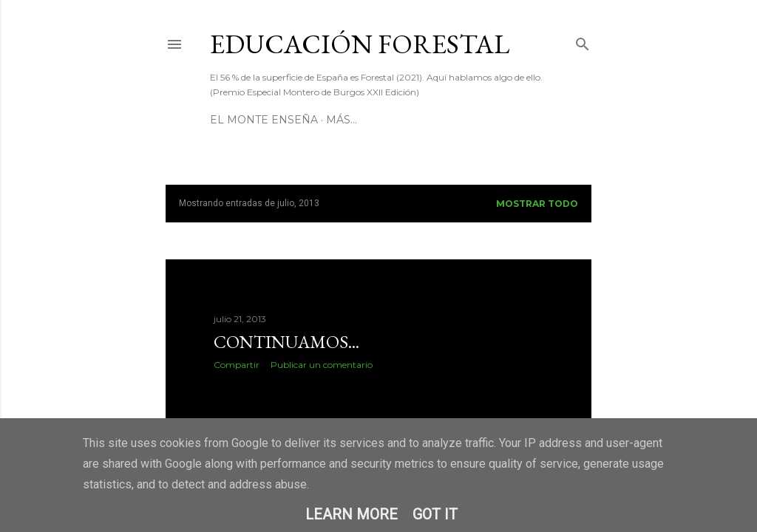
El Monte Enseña (264, 120)
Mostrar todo (537, 204)
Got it (435, 514)
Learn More (352, 514)
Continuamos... (286, 342)
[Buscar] (583, 41)
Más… (342, 120)
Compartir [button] (237, 365)
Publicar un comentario (322, 365)
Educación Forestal (360, 44)
